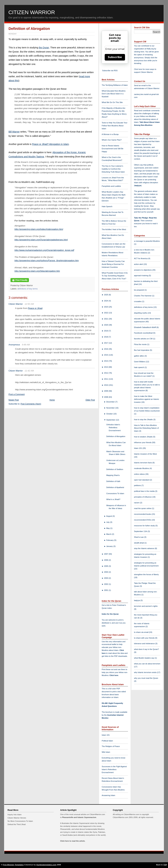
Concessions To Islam (115, 493)
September (111, 420)
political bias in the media (145, 491)
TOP (165, 865)
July (108, 522)
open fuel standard (142, 480)
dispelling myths (141, 313)
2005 (106, 566)
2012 (106, 373)
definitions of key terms (27, 289)
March (109, 534)
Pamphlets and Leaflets (111, 186)
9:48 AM (26, 345)
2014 (106, 361)
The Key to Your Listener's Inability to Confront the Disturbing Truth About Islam (113, 169)
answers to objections (143, 270)
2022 (106, 313)
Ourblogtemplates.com (46, 865)
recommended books (143, 514)
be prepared (139, 290)
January (110, 546)
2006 (106, 560)
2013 (106, 367)
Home (52, 400)
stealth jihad (139, 543)
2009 (106, 391)
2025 (106, 295)
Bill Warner (14, 132)
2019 (106, 331)
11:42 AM (29, 371)
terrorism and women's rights (146, 606)
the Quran (44, 48)
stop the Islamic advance (144, 548)
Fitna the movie (141, 344)
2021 (106, 319)
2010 (106, 385)
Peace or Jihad (35, 308)
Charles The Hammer (143, 296)
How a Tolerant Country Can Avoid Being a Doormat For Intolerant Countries (113, 264)
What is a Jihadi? (113, 499)
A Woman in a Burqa (110, 134)
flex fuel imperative (142, 350)
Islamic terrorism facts (143, 463)
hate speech (139, 367)
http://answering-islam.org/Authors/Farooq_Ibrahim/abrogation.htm (47, 260)
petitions (138, 485)
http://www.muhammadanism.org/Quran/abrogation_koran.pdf (44, 250)
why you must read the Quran (146, 678)
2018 (106, 337)
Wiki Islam (106, 752)
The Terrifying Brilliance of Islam (115, 85)
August (109, 516)
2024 (106, 301)
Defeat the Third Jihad (17, 824)
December (111, 402)
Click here (114, 675)
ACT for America (141, 258)
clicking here (139, 52)
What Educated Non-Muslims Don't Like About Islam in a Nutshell (114, 94)
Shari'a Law (139, 537)
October (110, 414)
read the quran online (143, 508)
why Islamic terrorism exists (146, 672)
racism (137, 503)
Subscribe (115, 57)
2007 (106, 554)
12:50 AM (29, 304)
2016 (106, 349)
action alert (139, 264)
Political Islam (107, 741)
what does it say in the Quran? (146, 649)
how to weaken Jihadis (144, 437)
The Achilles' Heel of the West (114, 229)
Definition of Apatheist (115, 487)
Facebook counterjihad (144, 333)
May (108, 528)
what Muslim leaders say (144, 658)
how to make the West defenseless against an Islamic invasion (147, 399)
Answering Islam (108, 795)
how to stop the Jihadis (144, 419)
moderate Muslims (142, 468)
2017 (106, 343)
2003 (106, 578)
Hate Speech (107, 206)
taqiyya (138, 185)
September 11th (141, 531)
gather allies (139, 356)
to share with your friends (145, 638)
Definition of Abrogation (29, 29)
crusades (138, 301)
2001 (106, 590)
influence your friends (143, 442)
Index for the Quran (110, 614)
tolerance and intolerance (145, 643)
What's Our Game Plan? (112, 140)
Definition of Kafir (113, 481)
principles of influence (143, 497)
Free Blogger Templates (13, 865)
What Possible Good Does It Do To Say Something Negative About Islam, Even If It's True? (115, 276)
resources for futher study (145, 526)
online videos (140, 474)
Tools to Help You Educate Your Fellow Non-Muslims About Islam (115, 126)
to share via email (142, 632)
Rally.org (150, 49)
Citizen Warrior (32, 12)
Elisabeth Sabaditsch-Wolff (145, 327)
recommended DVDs (143, 520)
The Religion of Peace (111, 746)
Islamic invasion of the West (145, 454)
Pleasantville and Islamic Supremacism (79, 817)
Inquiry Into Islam (15, 815)
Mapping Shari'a (113, 475)
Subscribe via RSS (110, 71)
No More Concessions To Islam (20, 821)
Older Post (90, 400)
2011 (106, 379)
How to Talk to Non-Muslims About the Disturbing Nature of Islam (146, 428)
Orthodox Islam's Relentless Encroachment (113, 428)
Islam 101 (106, 735)
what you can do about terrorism (147, 664)
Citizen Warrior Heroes (17, 818)
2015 (106, 355)
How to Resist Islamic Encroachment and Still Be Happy (113, 149)
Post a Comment (17, 394)
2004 (106, 572)
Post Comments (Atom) (31, 404)
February (110, 540)
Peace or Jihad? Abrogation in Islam (50, 144)
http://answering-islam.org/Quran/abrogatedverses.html (41, 240)
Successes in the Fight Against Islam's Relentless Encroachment (114, 769)
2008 (106, 397)
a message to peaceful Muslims (147, 241)
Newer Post (14, 400)
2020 (106, 325)
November (111, 408)
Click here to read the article (73, 841)
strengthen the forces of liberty (146, 574)
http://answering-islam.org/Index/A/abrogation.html (39, 229)
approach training (141, 276)
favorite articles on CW (144, 339)
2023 (106, 307)
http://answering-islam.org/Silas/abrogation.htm (37, 271)
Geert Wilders (140, 362)
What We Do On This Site (112, 102)
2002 (106, 584)
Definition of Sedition (115, 469)
